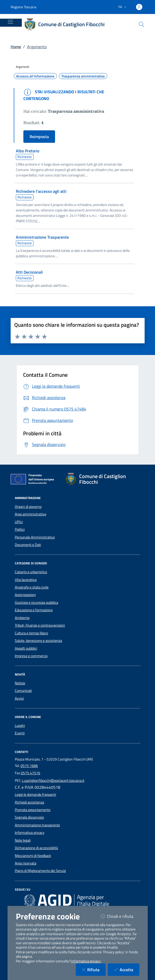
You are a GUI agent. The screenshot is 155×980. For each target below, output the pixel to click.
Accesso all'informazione (35, 76)
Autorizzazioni (25, 595)
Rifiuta (94, 970)
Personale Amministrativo (35, 537)
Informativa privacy (30, 833)
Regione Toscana (23, 7)
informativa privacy (86, 961)
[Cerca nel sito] (141, 24)
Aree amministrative (31, 514)
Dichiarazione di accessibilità (36, 848)
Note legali (23, 840)
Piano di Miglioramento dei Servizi (40, 871)
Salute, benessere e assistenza (38, 641)
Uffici (19, 522)
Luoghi (20, 726)
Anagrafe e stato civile (32, 587)
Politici (20, 529)
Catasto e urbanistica (31, 572)
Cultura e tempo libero (31, 633)
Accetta (127, 970)
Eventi (20, 733)
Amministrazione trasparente (37, 825)
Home (16, 47)
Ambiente (22, 618)
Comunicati (23, 691)
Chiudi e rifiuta (120, 916)
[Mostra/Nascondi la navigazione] (10, 22)
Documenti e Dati (28, 545)
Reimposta (39, 137)
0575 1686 (29, 766)
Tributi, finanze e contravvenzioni (40, 625)
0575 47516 (31, 773)
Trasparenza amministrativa (83, 76)
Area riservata (26, 863)
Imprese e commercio (31, 656)
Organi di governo (28, 507)
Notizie (20, 683)
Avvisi (19, 698)
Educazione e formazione (34, 610)
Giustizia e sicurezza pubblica (36, 602)
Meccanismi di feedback (33, 856)
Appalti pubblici (26, 648)
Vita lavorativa (26, 580)
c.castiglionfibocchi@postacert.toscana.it (53, 780)
